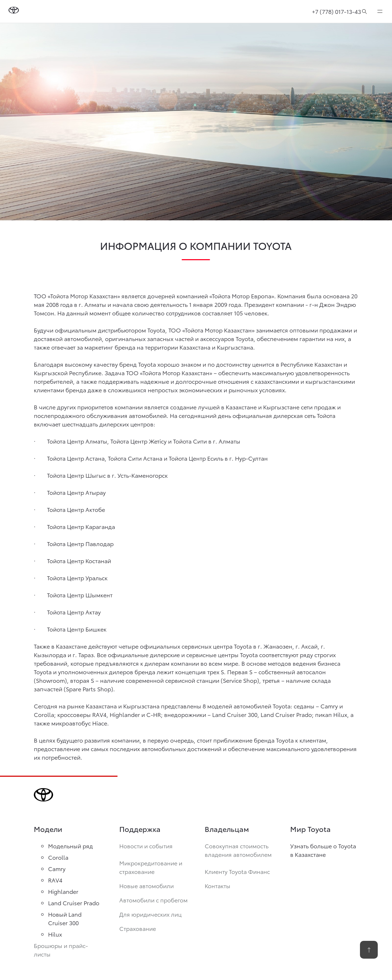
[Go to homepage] (14, 11)
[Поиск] (364, 11)
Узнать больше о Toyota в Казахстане (323, 850)
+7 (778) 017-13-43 (336, 11)
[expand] (380, 11)
